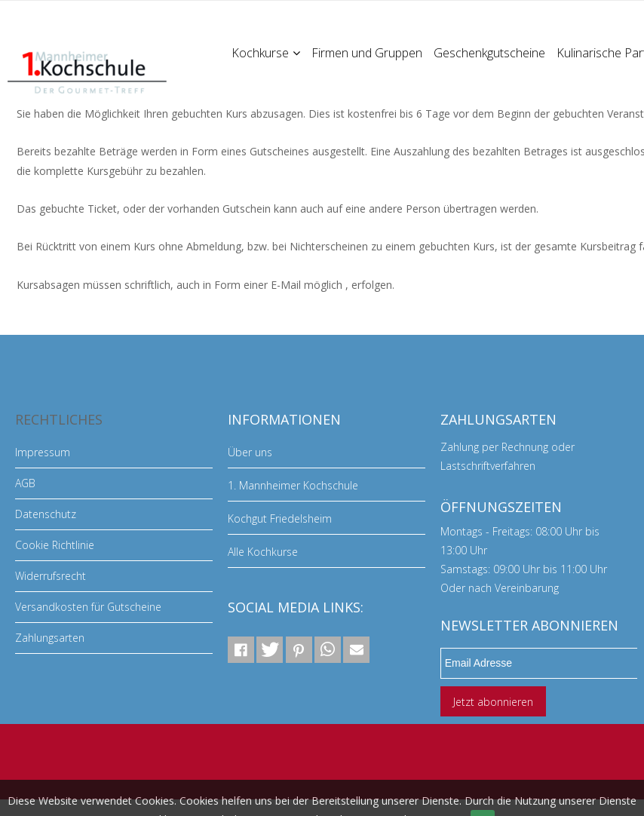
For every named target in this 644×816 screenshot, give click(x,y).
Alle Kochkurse (263, 552)
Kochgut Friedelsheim (280, 518)
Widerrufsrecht (51, 576)
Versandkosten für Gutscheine (88, 607)
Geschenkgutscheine (489, 53)
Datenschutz (46, 514)
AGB (25, 483)
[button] (241, 650)
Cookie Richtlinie (55, 545)
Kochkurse (266, 53)
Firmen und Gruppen (367, 53)
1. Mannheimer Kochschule (293, 485)
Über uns (250, 452)
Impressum (43, 452)
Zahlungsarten (50, 638)
